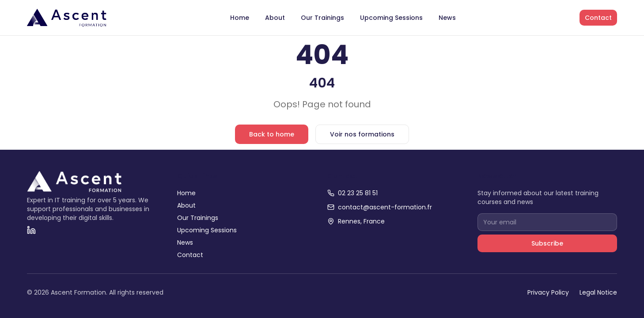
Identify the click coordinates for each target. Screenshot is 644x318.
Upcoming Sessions (391, 18)
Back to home (272, 134)
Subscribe (547, 243)
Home (240, 18)
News (447, 18)
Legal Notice (598, 292)
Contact (598, 18)
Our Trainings (322, 18)
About (275, 18)
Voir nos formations (362, 134)
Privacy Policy (548, 292)
